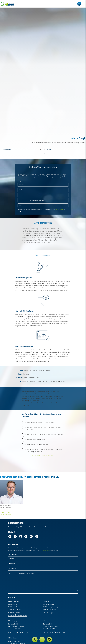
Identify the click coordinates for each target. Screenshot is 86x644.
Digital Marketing (59, 419)
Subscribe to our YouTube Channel (31, 607)
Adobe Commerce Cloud (31, 415)
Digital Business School (24, 598)
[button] (79, 4)
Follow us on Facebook (21, 607)
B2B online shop (61, 352)
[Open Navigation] (83, 4)
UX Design (49, 419)
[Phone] (35, 639)
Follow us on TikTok (37, 607)
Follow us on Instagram (26, 607)
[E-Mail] (42, 639)
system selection (42, 460)
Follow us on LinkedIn (10, 607)
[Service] (43, 639)
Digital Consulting (29, 419)
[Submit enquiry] (49, 639)
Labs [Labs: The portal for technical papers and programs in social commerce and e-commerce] (36, 598)
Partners (11, 598)
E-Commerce (40, 419)
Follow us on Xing (15, 607)
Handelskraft (44, 598)
